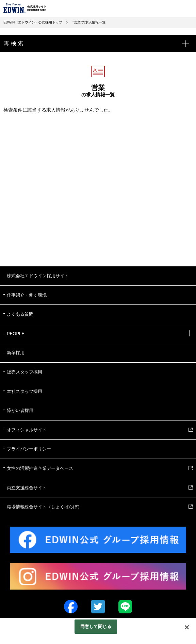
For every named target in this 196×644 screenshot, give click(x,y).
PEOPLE (100, 334)
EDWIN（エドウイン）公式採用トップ (33, 22)
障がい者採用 (20, 410)
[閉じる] (187, 627)
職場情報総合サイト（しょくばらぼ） (44, 507)
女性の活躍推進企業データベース (40, 468)
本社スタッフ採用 (24, 391)
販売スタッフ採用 (24, 372)
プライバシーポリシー (29, 449)
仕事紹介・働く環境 (27, 295)
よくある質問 (20, 314)
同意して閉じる (96, 626)
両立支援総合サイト (27, 488)
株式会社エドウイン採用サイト (38, 276)
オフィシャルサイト (27, 430)
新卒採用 (16, 353)
